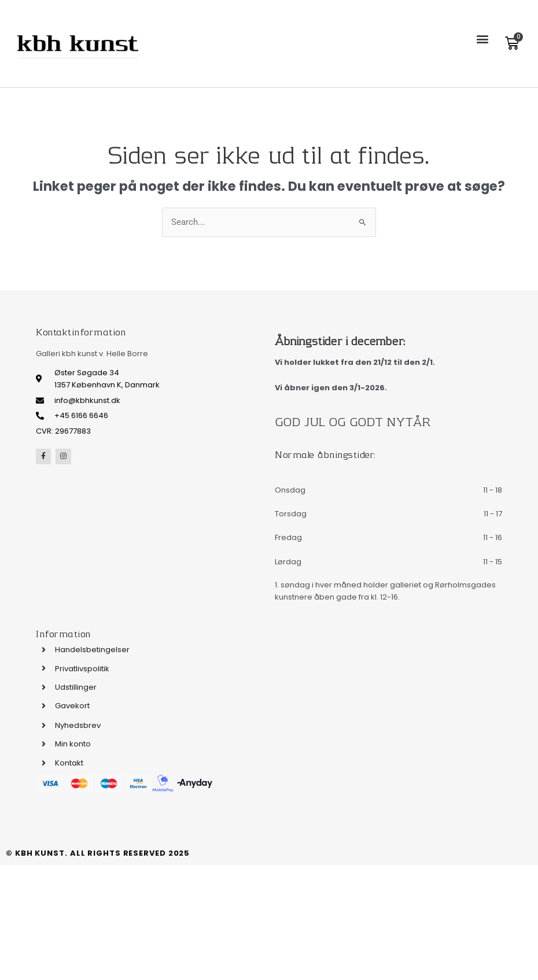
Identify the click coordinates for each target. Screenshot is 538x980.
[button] (482, 38)
